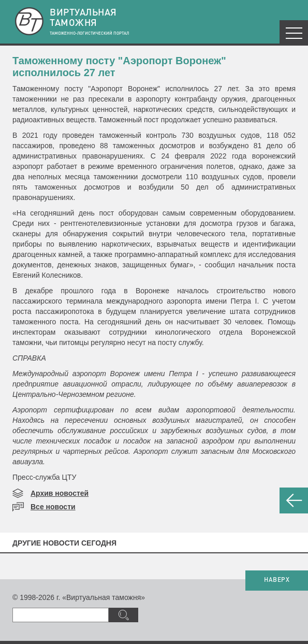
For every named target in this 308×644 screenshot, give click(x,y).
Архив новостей (60, 493)
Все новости (53, 507)
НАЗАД (294, 500)
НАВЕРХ (277, 580)
